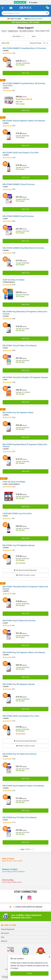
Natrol (6, 187)
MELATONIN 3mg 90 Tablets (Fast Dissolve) (19, 621)
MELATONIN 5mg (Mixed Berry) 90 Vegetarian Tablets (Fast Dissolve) (25, 313)
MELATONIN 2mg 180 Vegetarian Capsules (19, 684)
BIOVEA (6, 51)
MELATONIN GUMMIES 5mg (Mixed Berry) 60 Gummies (23, 248)
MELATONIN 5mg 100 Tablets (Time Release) (20, 817)
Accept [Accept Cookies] (29, 973)
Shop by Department (8, 929)
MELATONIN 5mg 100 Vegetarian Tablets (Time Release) (24, 652)
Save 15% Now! (14, 19)
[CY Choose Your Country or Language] (11, 8)
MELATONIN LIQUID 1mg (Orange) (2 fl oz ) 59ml (21, 716)
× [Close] (49, 957)
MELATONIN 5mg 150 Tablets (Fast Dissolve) (20, 754)
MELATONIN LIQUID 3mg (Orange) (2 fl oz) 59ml (21, 153)
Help (3, 937)
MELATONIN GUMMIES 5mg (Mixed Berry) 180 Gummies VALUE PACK (24, 85)
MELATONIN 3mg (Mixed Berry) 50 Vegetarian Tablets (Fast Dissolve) (25, 446)
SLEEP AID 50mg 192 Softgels (14, 482)
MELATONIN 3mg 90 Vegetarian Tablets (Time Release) (23, 786)
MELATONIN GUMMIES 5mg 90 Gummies (18, 216)
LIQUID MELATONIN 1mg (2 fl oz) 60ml (17, 514)
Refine (34, 36)
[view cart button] (48, 8)
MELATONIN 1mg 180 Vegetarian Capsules (19, 545)
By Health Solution (27, 31)
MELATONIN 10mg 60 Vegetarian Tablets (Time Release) (24, 121)
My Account (5, 933)
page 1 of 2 (25, 849)
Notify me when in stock (25, 575)
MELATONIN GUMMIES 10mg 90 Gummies (19, 184)
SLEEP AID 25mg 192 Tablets (14, 280)
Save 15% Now (9, 925)
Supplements (13, 31)
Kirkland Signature (9, 282)
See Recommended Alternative (25, 570)
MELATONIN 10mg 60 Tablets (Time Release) (20, 346)
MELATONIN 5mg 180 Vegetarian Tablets (18, 413)
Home (4, 31)
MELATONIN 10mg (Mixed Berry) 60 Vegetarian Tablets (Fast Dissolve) (25, 588)
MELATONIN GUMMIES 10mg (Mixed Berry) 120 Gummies (24, 48)
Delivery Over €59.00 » (34, 19)
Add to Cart (25, 73)
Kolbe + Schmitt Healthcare (12, 484)
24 (46, 43)
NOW (6, 380)
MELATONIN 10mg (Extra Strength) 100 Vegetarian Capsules (25, 377)
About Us (4, 941)
